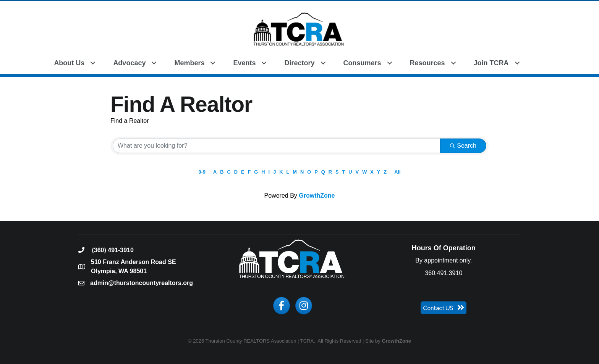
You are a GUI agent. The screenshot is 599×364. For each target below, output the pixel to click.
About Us (69, 63)
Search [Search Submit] (463, 146)
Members (189, 63)
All (397, 172)
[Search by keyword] (277, 146)
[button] (537, 62)
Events (244, 63)
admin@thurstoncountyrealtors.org (142, 283)
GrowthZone (317, 196)
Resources (427, 63)
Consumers (362, 63)
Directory (299, 63)
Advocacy (129, 63)
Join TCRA (491, 63)
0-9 (202, 172)
